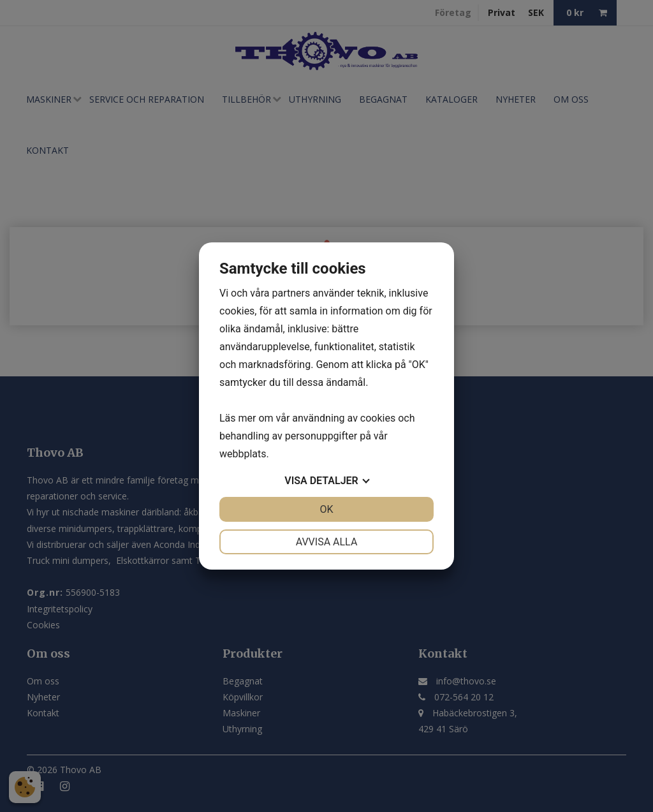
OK (326, 509)
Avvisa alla (327, 542)
